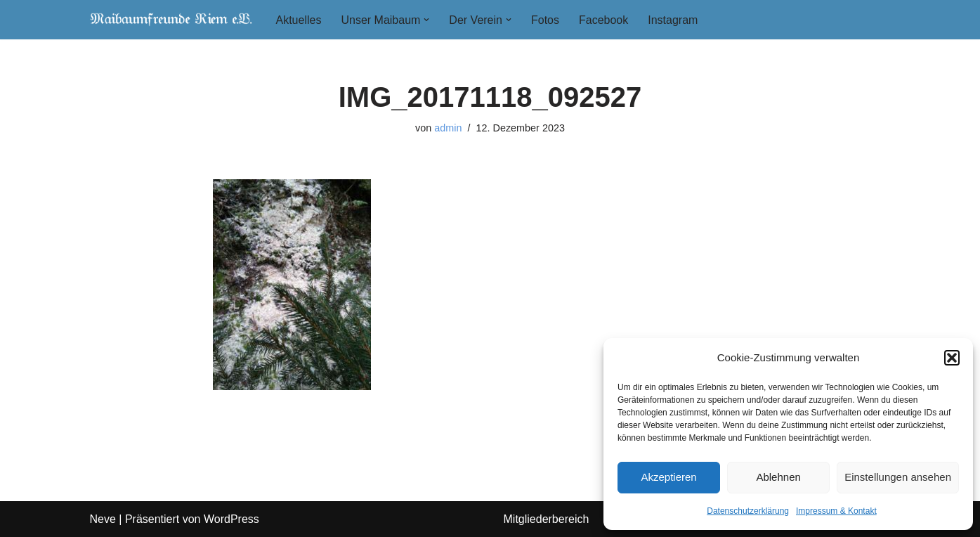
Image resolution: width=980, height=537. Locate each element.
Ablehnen (778, 477)
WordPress (231, 519)
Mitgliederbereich (547, 519)
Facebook (603, 20)
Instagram (673, 20)
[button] (952, 358)
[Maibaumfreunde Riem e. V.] (171, 20)
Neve (103, 519)
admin (448, 128)
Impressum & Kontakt (836, 511)
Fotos (545, 20)
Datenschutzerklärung (748, 511)
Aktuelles (299, 20)
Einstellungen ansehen (898, 477)
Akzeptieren (668, 477)
